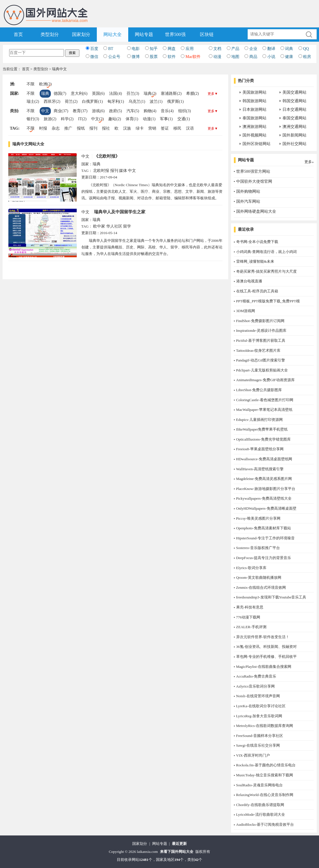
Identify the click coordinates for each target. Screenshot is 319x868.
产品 (235, 49)
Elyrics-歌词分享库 (251, 568)
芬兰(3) (133, 94)
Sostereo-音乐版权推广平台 (258, 548)
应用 (190, 49)
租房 (307, 57)
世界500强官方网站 (253, 171)
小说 (271, 57)
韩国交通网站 (294, 101)
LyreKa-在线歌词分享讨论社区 (261, 706)
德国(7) (60, 94)
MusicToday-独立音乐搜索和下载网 (265, 775)
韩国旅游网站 (254, 101)
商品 (253, 57)
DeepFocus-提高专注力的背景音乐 (264, 558)
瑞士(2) (33, 102)
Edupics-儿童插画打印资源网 (259, 420)
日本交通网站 (294, 109)
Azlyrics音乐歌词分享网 (255, 686)
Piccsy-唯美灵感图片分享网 (258, 518)
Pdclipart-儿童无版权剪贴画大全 (262, 370)
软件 (172, 57)
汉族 (127, 128)
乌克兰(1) (137, 102)
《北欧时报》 (107, 156)
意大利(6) (79, 94)
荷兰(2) (71, 102)
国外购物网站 (248, 191)
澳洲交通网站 (294, 127)
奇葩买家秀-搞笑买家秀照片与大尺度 (266, 271)
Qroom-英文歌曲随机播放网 (259, 577)
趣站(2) (115, 119)
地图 (235, 57)
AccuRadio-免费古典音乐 (256, 676)
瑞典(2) (150, 94)
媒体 (123, 171)
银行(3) (33, 119)
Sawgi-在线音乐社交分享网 (258, 745)
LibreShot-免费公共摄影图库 (259, 390)
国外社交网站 (294, 144)
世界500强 (175, 34)
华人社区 (114, 226)
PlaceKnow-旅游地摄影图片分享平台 (266, 489)
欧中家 (99, 226)
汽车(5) (133, 111)
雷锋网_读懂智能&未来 (255, 261)
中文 (45, 111)
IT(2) (82, 119)
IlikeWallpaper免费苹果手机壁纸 (262, 429)
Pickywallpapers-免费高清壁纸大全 (264, 498)
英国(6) (98, 94)
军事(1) (166, 119)
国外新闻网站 (294, 135)
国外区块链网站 (256, 144)
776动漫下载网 (248, 617)
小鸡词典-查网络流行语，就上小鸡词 (266, 252)
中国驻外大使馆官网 (254, 181)
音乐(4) (167, 111)
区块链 (207, 34)
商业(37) (61, 111)
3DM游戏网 (246, 311)
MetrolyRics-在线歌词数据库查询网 (265, 726)
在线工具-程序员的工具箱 (257, 291)
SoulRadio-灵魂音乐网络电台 (259, 785)
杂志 (56, 128)
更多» (309, 162)
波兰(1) (156, 102)
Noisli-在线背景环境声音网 (258, 696)
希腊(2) (192, 94)
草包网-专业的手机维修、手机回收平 (266, 657)
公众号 (114, 57)
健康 (289, 57)
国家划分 (81, 34)
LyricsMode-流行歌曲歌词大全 (261, 814)
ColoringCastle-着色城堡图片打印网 (265, 400)
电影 (136, 49)
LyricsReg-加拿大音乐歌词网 (259, 716)
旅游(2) (50, 119)
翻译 (271, 49)
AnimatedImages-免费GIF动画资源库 (265, 380)
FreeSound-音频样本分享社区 (260, 736)
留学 (127, 226)
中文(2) (97, 119)
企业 (253, 49)
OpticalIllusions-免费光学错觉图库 (263, 439)
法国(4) (115, 94)
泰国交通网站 (294, 118)
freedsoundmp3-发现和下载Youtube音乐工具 (271, 597)
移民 (177, 128)
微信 (94, 57)
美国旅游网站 (254, 92)
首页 (18, 34)
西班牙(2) (52, 102)
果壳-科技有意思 (250, 607)
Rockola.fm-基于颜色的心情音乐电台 (266, 765)
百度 (94, 49)
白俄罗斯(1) (92, 102)
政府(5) (115, 111)
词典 (289, 49)
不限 (31, 84)
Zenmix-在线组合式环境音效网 (261, 587)
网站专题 (144, 34)
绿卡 (140, 128)
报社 (106, 128)
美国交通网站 (294, 92)
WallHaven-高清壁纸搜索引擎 (260, 469)
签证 (165, 128)
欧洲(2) (45, 84)
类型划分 (50, 34)
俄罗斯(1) (175, 102)
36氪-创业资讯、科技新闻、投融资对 (266, 647)
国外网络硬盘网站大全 (256, 211)
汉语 (190, 128)
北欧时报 (101, 171)
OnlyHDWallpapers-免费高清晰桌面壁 (266, 508)
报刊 (93, 128)
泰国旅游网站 (254, 118)
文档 (217, 49)
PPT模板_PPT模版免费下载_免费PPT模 (268, 301)
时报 (43, 128)
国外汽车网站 (248, 201)
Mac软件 (193, 57)
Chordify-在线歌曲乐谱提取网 (260, 805)
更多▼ (213, 94)
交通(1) (184, 119)
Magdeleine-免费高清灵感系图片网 (264, 479)
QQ (306, 49)
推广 (68, 128)
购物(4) (150, 111)
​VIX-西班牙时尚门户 (253, 755)
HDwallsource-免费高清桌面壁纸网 (264, 459)
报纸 (81, 128)
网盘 (172, 49)
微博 (136, 57)
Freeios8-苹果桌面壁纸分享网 (260, 449)
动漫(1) (149, 119)
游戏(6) (98, 111)
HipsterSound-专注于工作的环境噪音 (266, 538)
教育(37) (80, 111)
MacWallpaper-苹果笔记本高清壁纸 (264, 410)
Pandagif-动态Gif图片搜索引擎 (261, 360)
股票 (154, 57)
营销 (152, 128)
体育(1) (132, 119)
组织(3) (184, 111)
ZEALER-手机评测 (251, 627)
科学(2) (67, 119)
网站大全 (113, 34)
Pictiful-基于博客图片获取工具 (261, 340)
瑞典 (45, 94)
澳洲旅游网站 (254, 127)
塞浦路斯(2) (171, 94)
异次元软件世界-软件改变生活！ (263, 637)
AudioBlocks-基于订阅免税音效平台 (265, 824)
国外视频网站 (254, 135)
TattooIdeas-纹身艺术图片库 (258, 350)
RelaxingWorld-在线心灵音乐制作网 (265, 795)
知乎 (154, 49)
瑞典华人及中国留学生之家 (120, 212)
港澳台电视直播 (249, 281)
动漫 (217, 57)
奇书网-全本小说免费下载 (257, 242)
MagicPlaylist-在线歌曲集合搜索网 (264, 667)
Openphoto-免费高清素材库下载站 (264, 528)
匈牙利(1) (116, 102)
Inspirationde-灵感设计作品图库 (261, 330)
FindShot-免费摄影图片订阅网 (260, 321)
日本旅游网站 (254, 109)
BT (111, 49)
